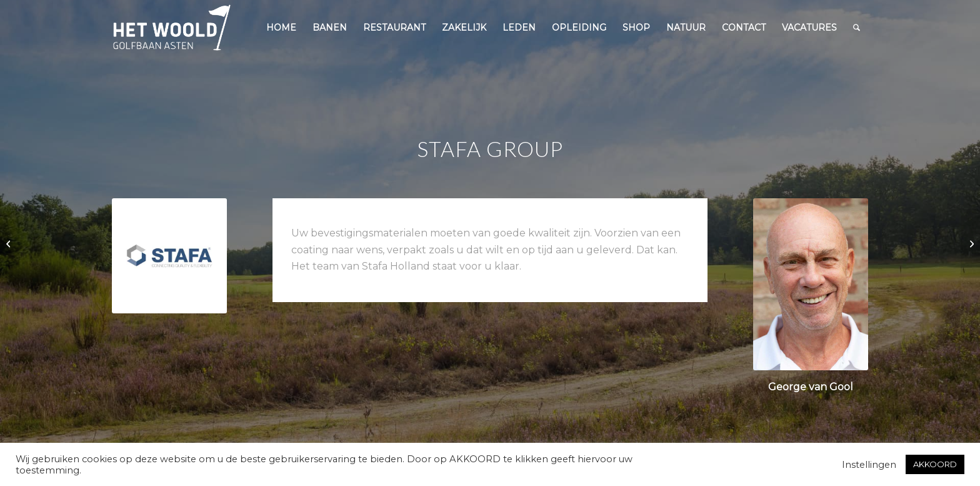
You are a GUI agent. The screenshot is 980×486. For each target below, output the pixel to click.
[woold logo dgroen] (172, 28)
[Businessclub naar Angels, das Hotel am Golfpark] (10, 243)
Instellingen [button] (869, 465)
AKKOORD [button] (935, 464)
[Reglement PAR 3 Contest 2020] (970, 243)
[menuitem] (281, 28)
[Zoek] (857, 28)
